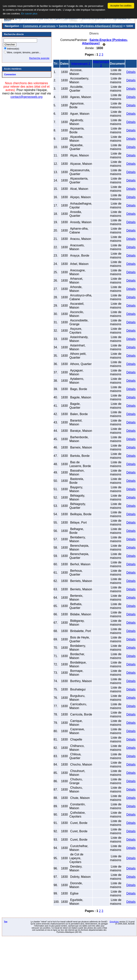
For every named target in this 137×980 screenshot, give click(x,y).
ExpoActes (114, 922)
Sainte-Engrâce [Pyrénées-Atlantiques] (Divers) (91, 26)
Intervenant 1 (81, 64)
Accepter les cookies (121, 6)
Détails (131, 72)
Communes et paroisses (39, 26)
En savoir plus (29, 14)
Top (6, 922)
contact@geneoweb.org (26, 97)
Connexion (10, 75)
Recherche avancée (39, 58)
